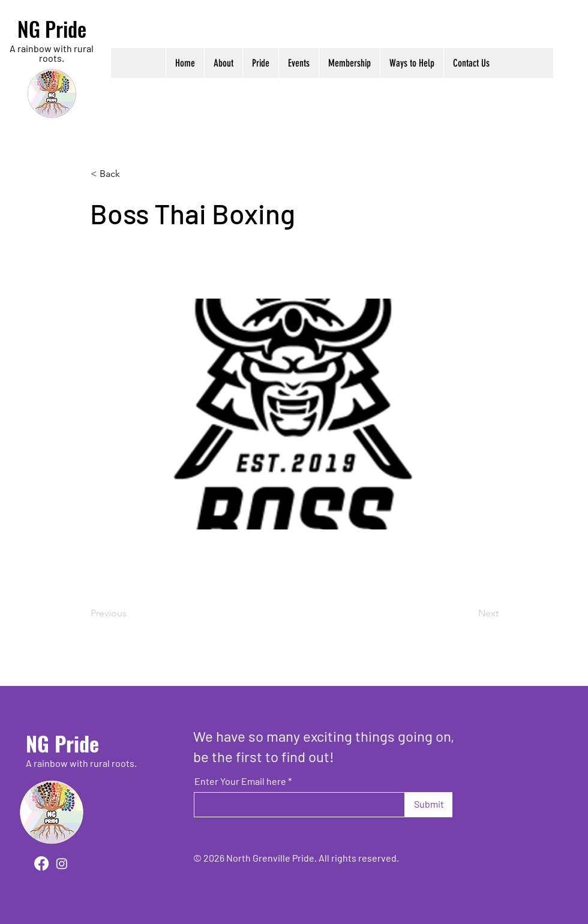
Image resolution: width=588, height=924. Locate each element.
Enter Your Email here (240, 781)
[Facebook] (41, 863)
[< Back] (130, 174)
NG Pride (52, 28)
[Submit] (429, 805)
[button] (223, 63)
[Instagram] (62, 863)
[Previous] (130, 613)
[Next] (469, 613)
